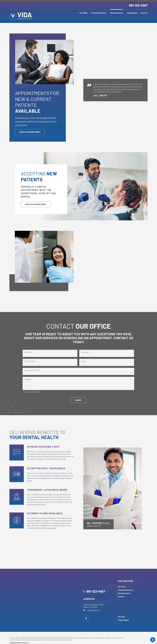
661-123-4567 (138, 5)
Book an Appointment (30, 134)
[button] (153, 640)
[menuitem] (84, 13)
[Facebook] (86, 619)
